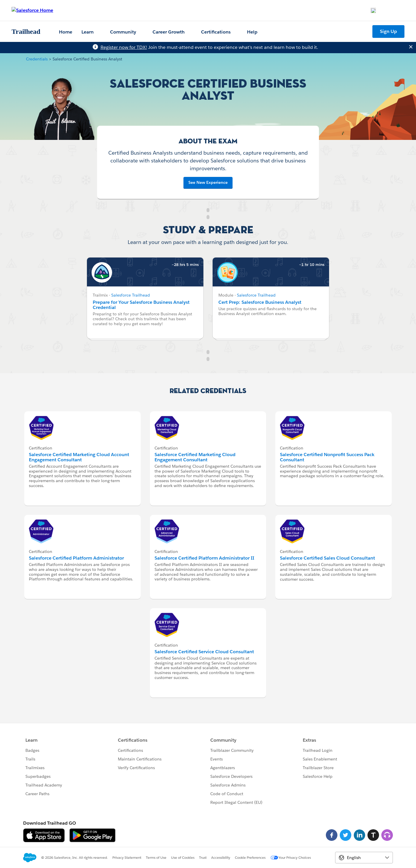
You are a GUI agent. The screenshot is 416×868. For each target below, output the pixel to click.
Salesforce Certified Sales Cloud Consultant (327, 558)
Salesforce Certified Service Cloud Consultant (204, 652)
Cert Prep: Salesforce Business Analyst (260, 302)
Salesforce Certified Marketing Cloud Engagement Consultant (195, 457)
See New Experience (208, 182)
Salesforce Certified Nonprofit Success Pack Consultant (327, 457)
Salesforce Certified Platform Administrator (76, 558)
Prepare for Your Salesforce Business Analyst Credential (141, 305)
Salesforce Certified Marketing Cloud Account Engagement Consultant (79, 457)
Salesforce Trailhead (131, 295)
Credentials (37, 59)
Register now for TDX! (124, 47)
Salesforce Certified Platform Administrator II (204, 558)
